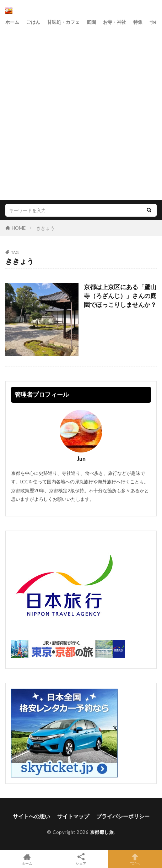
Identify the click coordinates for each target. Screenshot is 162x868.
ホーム (12, 22)
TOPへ (135, 859)
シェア (81, 859)
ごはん (33, 22)
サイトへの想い (31, 816)
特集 (138, 22)
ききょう (45, 228)
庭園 (91, 22)
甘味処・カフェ (63, 22)
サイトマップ (73, 816)
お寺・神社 (115, 22)
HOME (19, 228)
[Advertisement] (81, 112)
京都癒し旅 (102, 832)
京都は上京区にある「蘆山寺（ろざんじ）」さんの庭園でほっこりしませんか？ (120, 296)
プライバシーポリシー (123, 816)
